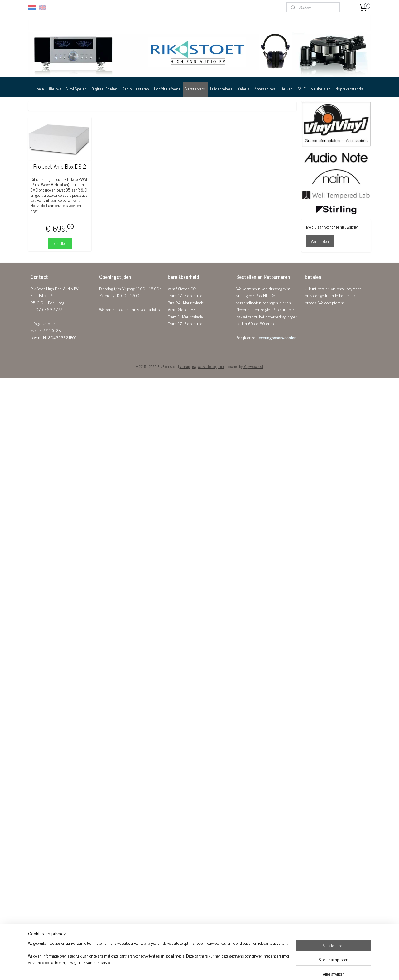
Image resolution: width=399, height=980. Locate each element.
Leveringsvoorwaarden (276, 337)
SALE (302, 89)
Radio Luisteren (136, 89)
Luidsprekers (221, 89)
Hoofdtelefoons (167, 89)
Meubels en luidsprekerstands (337, 89)
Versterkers (195, 89)
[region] (158, 960)
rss (194, 366)
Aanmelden (320, 241)
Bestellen (60, 243)
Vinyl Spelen (77, 89)
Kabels (243, 89)
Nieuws (55, 89)
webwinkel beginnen (211, 366)
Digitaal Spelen (104, 89)
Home (39, 89)
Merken (286, 89)
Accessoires (265, 89)
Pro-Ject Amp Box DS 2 (60, 167)
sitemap (185, 366)
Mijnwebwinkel (253, 366)
